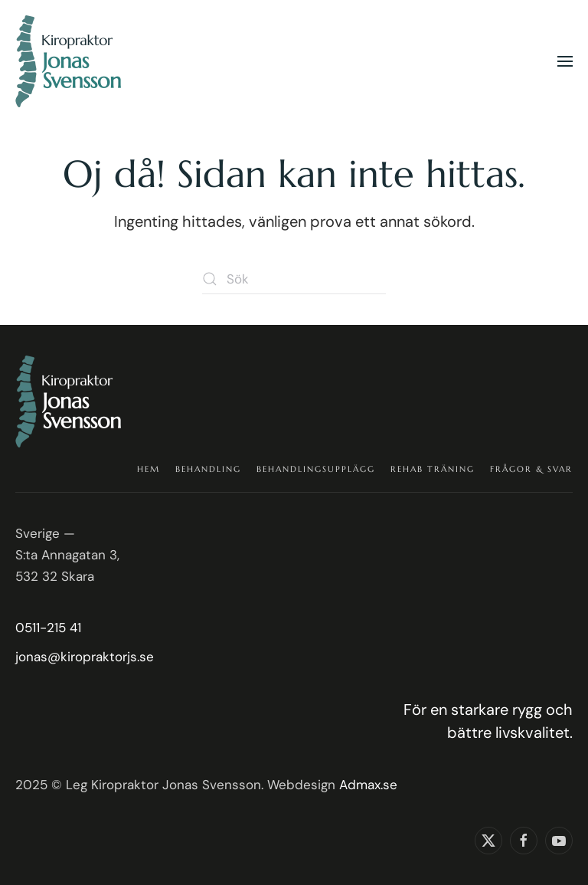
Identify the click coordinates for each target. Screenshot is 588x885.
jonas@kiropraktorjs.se (85, 657)
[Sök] (294, 279)
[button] (565, 61)
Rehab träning (433, 469)
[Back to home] (70, 61)
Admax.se (368, 785)
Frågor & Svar (531, 469)
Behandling (208, 469)
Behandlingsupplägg (316, 469)
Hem (149, 469)
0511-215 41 (48, 628)
